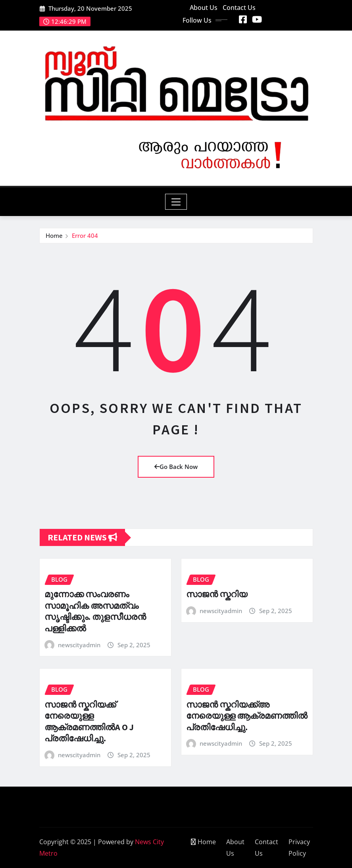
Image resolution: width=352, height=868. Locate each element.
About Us (204, 8)
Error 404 (85, 235)
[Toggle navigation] (176, 202)
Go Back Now (176, 467)
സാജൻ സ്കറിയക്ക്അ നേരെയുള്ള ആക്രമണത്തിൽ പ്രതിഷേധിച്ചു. (247, 716)
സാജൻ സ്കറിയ (217, 594)
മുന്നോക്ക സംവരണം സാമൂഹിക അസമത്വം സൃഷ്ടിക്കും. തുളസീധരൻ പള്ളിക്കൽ (95, 611)
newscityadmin (79, 645)
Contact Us (239, 8)
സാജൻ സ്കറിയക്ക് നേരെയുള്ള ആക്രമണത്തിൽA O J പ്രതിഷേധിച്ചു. (89, 721)
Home (54, 235)
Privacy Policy (299, 848)
